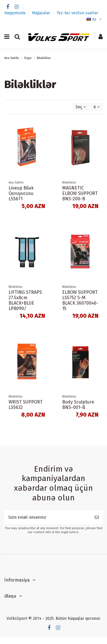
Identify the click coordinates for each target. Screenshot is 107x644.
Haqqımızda (15, 13)
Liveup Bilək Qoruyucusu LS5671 (21, 193)
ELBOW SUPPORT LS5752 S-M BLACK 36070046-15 (80, 300)
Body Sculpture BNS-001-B (78, 405)
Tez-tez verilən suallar (77, 13)
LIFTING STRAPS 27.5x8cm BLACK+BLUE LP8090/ (25, 300)
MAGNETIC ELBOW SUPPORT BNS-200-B (80, 193)
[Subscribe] (97, 517)
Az (95, 19)
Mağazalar (42, 13)
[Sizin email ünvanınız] (48, 517)
